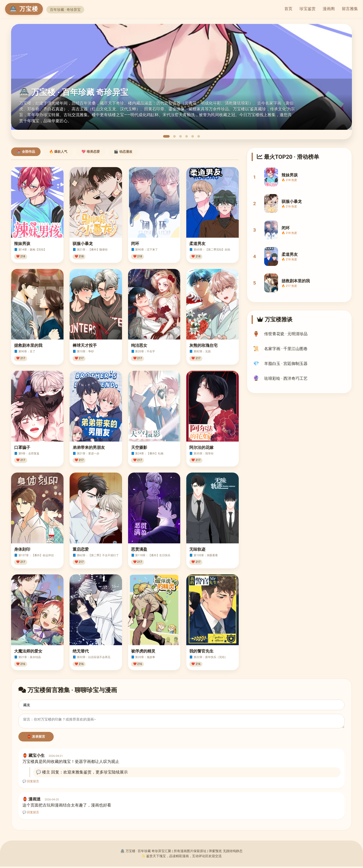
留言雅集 (350, 9)
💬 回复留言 (31, 783)
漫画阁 (329, 9)
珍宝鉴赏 (308, 9)
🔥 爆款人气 (58, 152)
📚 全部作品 (26, 152)
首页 (288, 9)
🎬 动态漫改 (123, 152)
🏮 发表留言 (36, 738)
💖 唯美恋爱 (91, 152)
